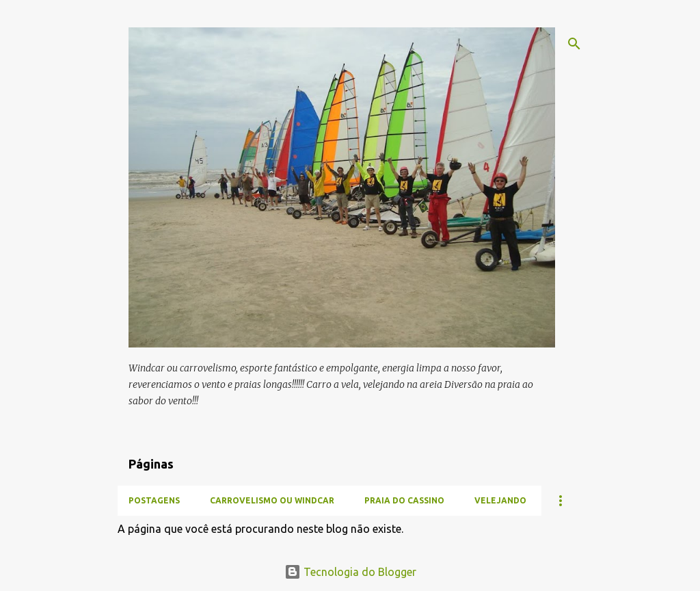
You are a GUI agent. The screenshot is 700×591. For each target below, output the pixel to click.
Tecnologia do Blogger (350, 572)
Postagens (154, 500)
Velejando (500, 500)
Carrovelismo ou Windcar (272, 500)
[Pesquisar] (574, 44)
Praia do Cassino (404, 500)
